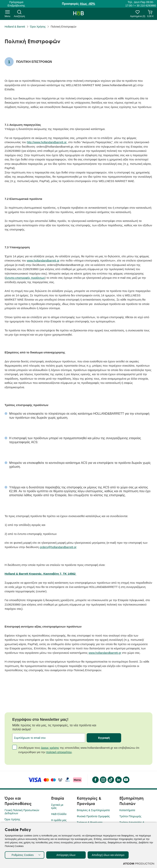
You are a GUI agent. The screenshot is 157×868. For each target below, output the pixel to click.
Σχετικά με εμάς (57, 806)
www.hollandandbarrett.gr (43, 260)
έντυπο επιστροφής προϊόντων (25, 278)
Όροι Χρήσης (38, 27)
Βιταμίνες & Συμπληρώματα (93, 810)
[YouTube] (126, 780)
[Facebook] (95, 780)
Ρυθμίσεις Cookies (23, 855)
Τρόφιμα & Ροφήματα (90, 822)
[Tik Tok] (111, 780)
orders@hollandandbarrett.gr (58, 547)
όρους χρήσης (50, 748)
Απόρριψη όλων (66, 855)
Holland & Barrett (15, 27)
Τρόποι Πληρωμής (130, 816)
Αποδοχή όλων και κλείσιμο (108, 855)
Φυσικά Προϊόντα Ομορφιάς (93, 816)
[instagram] (103, 780)
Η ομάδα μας (59, 820)
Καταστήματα (127, 810)
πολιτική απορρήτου (59, 752)
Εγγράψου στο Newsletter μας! (40, 719)
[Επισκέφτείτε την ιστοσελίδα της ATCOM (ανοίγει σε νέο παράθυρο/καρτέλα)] (139, 864)
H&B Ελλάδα (59, 814)
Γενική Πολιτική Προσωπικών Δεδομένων (22, 812)
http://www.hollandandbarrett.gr (47, 142)
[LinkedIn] (118, 780)
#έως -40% (87, 4)
